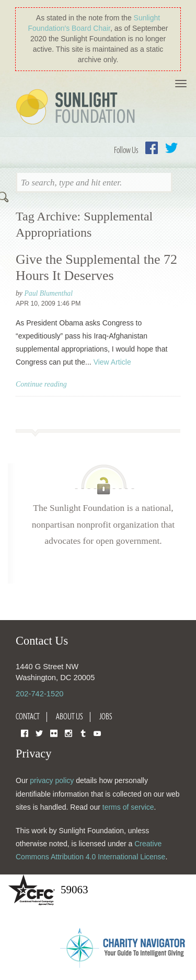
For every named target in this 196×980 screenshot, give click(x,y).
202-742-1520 (39, 694)
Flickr (54, 733)
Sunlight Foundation (77, 108)
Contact (28, 716)
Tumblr (83, 733)
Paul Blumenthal (48, 293)
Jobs (106, 716)
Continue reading (41, 384)
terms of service (128, 807)
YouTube (97, 733)
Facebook (152, 148)
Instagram (68, 733)
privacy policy (52, 780)
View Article (112, 362)
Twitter (171, 148)
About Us (70, 716)
